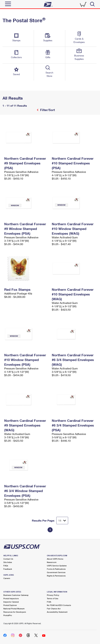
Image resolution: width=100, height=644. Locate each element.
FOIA (49, 602)
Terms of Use (53, 598)
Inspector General (11, 602)
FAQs (6, 566)
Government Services (56, 572)
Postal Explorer (10, 605)
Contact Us (8, 559)
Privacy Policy (53, 595)
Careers (7, 578)
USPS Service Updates (57, 566)
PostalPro (8, 615)
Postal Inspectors (11, 598)
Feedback (8, 569)
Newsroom (52, 562)
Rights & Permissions (56, 576)
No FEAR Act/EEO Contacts (59, 605)
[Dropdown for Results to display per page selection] (62, 521)
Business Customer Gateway (16, 595)
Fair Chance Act (54, 609)
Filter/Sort (47, 110)
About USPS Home (55, 559)
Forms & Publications (56, 569)
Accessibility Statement (57, 612)
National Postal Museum (14, 609)
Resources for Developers (15, 612)
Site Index (8, 562)
